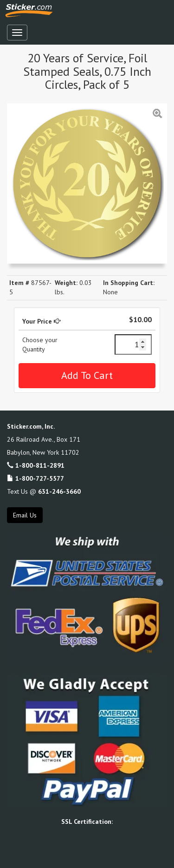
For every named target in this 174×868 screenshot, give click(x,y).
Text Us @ (44, 491)
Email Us (25, 515)
